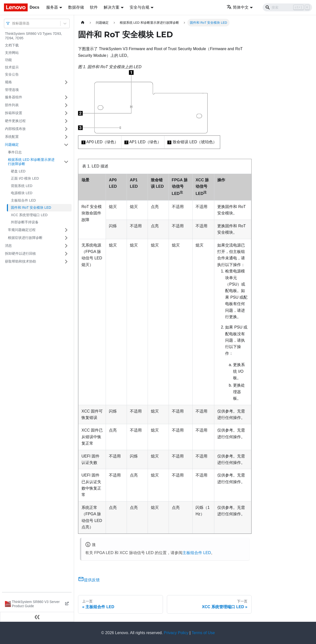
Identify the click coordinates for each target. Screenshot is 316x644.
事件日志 (15, 152)
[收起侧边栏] (37, 617)
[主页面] (83, 23)
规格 (8, 82)
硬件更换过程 (15, 121)
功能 (8, 60)
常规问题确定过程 (22, 230)
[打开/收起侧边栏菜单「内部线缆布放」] (66, 129)
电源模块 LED (22, 193)
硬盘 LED (18, 171)
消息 (8, 246)
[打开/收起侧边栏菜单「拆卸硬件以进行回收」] (66, 254)
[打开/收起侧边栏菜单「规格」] (66, 82)
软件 (94, 7)
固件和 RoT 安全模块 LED (31, 208)
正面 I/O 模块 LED (25, 178)
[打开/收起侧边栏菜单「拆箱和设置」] (66, 113)
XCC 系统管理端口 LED (29, 215)
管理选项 (12, 90)
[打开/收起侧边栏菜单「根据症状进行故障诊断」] (66, 238)
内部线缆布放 (15, 129)
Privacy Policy (176, 633)
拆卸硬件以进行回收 (20, 253)
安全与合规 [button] (139, 7)
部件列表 (12, 105)
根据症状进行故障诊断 (25, 238)
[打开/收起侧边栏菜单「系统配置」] (66, 137)
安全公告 (12, 74)
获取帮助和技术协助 (20, 261)
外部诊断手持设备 (25, 222)
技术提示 (12, 67)
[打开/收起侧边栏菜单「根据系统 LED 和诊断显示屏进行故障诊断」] (66, 162)
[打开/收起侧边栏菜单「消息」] (66, 246)
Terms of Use (203, 633)
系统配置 (12, 137)
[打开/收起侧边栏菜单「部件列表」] (66, 105)
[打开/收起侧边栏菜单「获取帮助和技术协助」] (66, 262)
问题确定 (12, 145)
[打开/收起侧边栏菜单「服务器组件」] (66, 97)
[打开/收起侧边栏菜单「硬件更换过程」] (66, 121)
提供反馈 (89, 580)
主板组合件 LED (23, 200)
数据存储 (76, 7)
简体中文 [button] (238, 7)
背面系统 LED (22, 186)
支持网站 (12, 53)
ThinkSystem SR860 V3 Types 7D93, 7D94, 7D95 (33, 36)
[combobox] (13, 23)
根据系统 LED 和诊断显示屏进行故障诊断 (31, 162)
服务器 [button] (52, 7)
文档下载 (12, 45)
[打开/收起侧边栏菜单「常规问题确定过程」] (66, 230)
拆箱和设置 (14, 113)
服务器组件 (14, 97)
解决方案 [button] (112, 7)
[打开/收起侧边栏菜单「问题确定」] (66, 145)
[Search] (287, 7)
